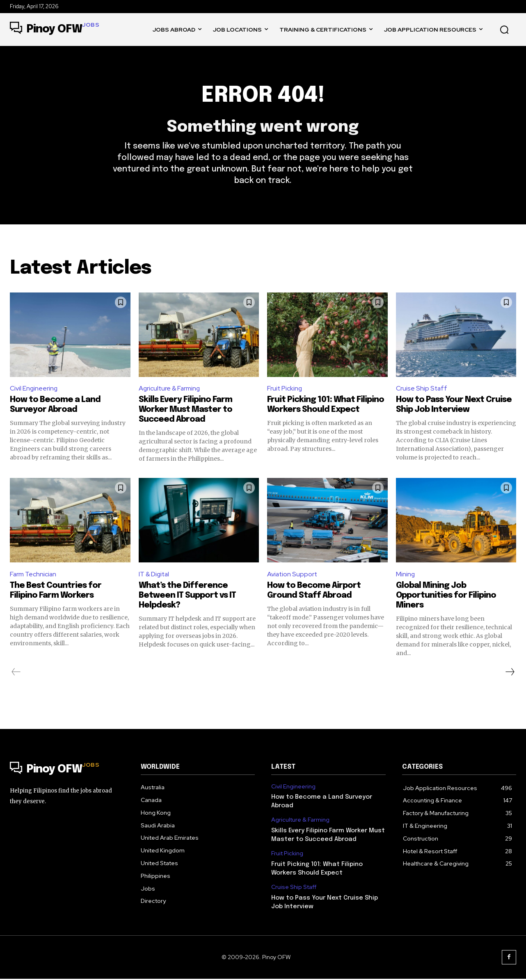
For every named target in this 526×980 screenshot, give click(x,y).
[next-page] (510, 674)
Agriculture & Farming (170, 389)
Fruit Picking (285, 389)
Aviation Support (293, 575)
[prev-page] (16, 674)
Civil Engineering (34, 389)
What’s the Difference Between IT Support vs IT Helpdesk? (187, 597)
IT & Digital (155, 575)
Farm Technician (33, 575)
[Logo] (55, 30)
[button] (504, 30)
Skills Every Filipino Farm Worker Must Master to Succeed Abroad (185, 411)
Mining (406, 575)
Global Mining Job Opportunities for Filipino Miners (446, 597)
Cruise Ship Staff (422, 389)
